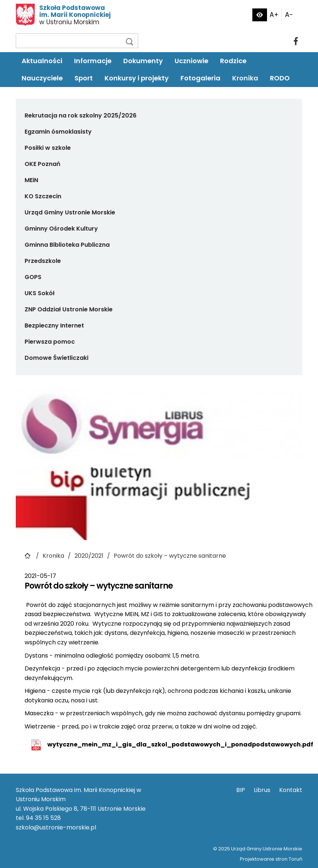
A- (289, 15)
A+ (274, 15)
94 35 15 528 (43, 818)
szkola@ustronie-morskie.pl (56, 827)
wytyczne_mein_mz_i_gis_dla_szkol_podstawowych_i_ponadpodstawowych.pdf (180, 744)
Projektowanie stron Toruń (271, 859)
